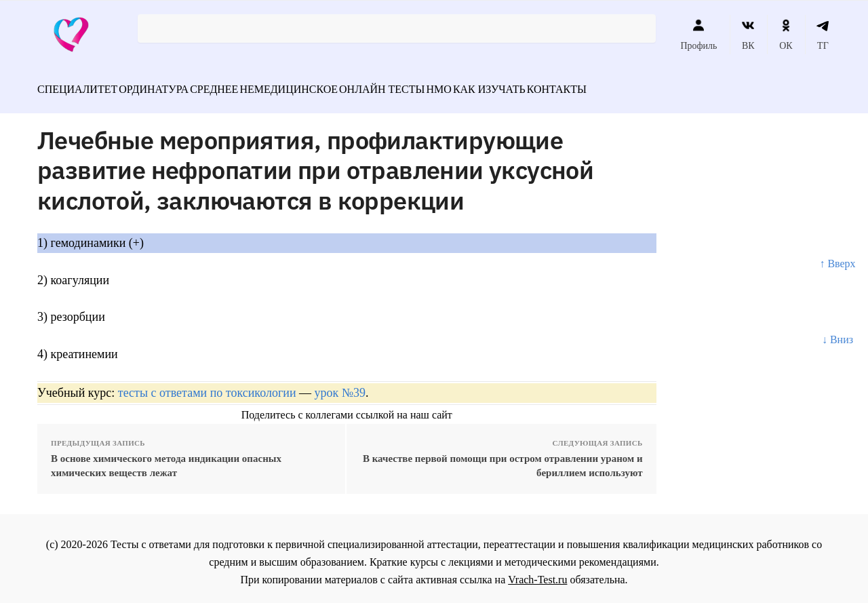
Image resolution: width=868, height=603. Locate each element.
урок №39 (340, 385)
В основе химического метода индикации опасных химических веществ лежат (166, 458)
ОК (786, 35)
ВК (748, 35)
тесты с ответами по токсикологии (207, 385)
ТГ (823, 35)
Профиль (698, 35)
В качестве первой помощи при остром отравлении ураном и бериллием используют (503, 458)
